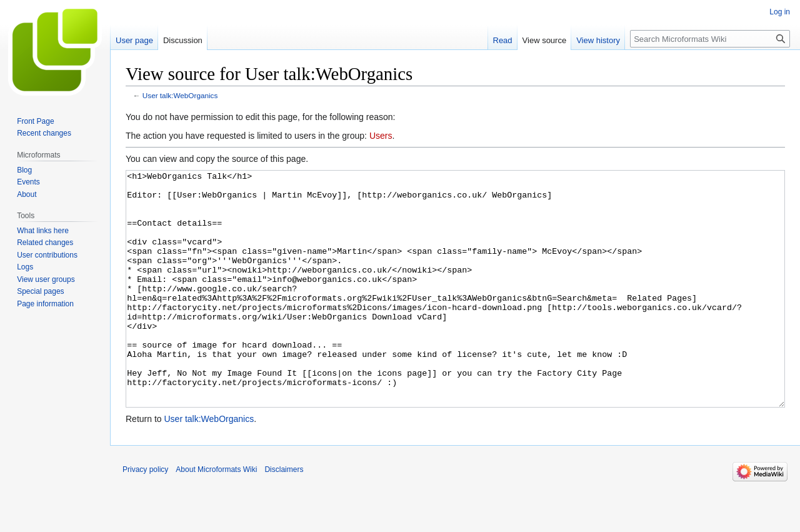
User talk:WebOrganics (180, 95)
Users (381, 136)
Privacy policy (145, 516)
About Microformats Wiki (216, 516)
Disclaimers (284, 516)
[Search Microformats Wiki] (710, 39)
